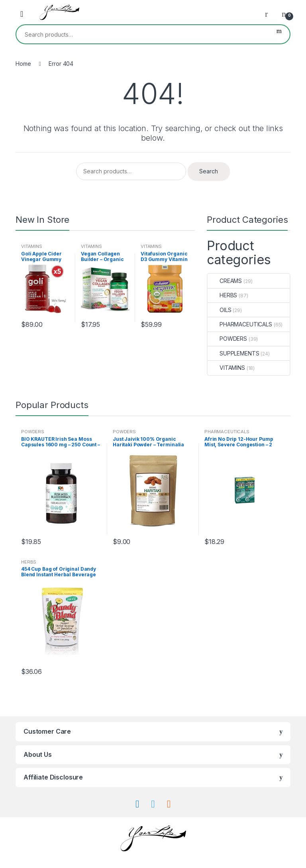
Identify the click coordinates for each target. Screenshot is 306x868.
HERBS (222, 295)
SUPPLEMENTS (233, 353)
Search (279, 34)
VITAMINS (32, 246)
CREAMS (225, 281)
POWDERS (227, 339)
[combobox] (142, 34)
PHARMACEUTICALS (240, 324)
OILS (219, 310)
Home (23, 64)
